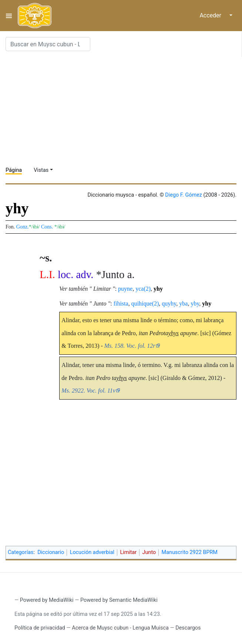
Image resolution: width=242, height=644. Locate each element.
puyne (125, 289)
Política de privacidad (40, 628)
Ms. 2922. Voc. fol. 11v (88, 391)
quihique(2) (145, 303)
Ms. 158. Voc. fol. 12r (130, 346)
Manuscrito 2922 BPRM (190, 552)
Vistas (41, 170)
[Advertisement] (124, 109)
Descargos (188, 628)
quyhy (169, 303)
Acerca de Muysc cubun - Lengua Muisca (120, 628)
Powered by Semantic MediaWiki (119, 600)
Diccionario (51, 552)
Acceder (210, 15)
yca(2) (143, 289)
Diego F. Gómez (184, 195)
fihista (121, 303)
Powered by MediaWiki (47, 600)
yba (183, 303)
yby (195, 303)
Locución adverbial (92, 552)
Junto (149, 552)
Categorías (21, 552)
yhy (158, 289)
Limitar (128, 552)
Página (14, 170)
